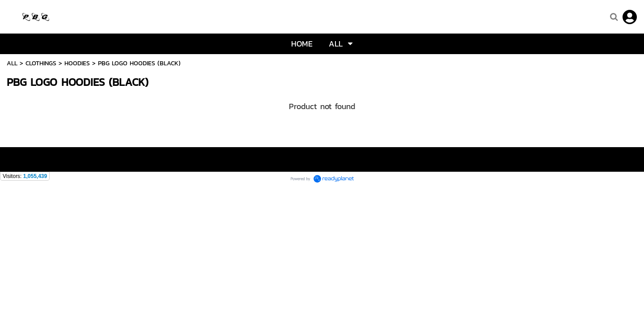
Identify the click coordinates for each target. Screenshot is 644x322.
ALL (12, 63)
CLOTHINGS (41, 63)
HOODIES (77, 63)
